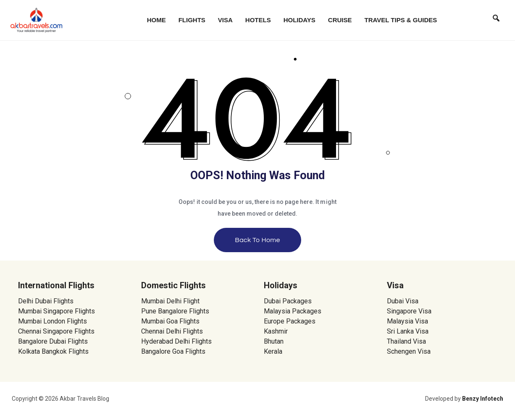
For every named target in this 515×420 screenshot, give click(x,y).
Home (156, 20)
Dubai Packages (288, 301)
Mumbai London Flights (53, 321)
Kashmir (276, 331)
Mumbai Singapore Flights (56, 311)
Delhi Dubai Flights (46, 301)
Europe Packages (290, 321)
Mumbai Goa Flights (170, 321)
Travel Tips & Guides (401, 20)
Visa (225, 20)
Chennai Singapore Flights (56, 331)
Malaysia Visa (407, 321)
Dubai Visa (403, 301)
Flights (192, 20)
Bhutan (274, 341)
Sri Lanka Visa (409, 331)
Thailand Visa (406, 341)
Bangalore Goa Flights (173, 351)
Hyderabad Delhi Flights (176, 341)
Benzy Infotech (483, 399)
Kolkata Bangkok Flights (53, 351)
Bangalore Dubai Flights (53, 341)
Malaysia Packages (293, 311)
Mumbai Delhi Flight (170, 301)
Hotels (258, 20)
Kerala (273, 351)
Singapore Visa (409, 311)
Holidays (300, 20)
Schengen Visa (409, 351)
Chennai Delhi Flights (172, 331)
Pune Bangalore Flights (175, 311)
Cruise (340, 20)
